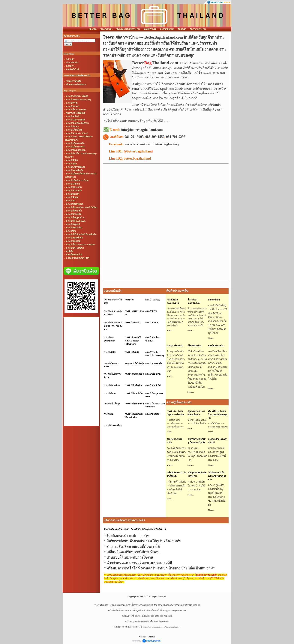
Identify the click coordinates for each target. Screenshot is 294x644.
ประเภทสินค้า (106, 29)
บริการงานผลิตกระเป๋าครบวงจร (124, 520)
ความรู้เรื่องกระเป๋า (179, 402)
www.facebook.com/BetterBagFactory (152, 144)
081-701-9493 (134, 137)
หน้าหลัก (93, 29)
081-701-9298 (176, 137)
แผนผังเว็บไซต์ (150, 29)
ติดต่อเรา (182, 29)
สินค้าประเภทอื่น (177, 291)
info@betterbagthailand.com (175, 610)
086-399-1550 (155, 137)
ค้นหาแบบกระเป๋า (198, 29)
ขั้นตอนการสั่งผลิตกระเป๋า (128, 29)
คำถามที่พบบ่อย (167, 29)
